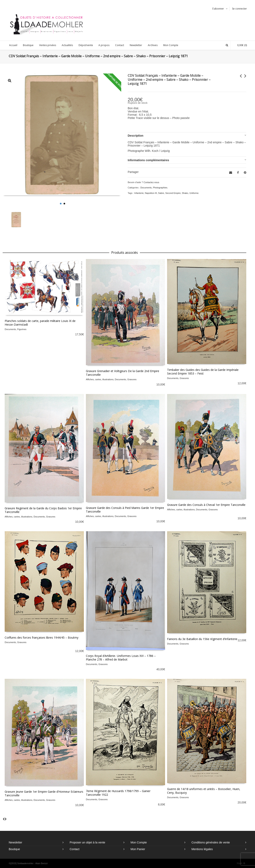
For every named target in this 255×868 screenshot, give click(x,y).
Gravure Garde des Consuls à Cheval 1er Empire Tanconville (206, 505)
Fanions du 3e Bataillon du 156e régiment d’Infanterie (202, 639)
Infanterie (139, 193)
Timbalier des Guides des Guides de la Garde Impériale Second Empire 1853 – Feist (203, 372)
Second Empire (173, 193)
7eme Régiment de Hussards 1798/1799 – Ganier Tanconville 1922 (118, 793)
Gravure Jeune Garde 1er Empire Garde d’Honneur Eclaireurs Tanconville (44, 793)
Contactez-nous (151, 182)
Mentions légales (202, 849)
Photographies (160, 188)
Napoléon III (151, 193)
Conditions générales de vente (211, 842)
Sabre (161, 193)
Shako (185, 193)
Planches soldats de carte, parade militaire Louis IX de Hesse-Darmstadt (40, 323)
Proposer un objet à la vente (87, 842)
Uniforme (194, 193)
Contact (75, 849)
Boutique (14, 849)
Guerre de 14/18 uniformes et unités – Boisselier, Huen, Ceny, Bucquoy (204, 791)
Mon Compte (139, 842)
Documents (146, 188)
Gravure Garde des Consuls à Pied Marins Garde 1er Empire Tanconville (125, 510)
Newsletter (15, 842)
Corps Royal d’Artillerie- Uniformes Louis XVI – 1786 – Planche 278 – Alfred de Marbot (121, 658)
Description (136, 136)
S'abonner (218, 9)
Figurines (22, 329)
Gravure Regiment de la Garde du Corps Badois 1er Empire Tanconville (43, 510)
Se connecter (239, 9)
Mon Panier (138, 849)
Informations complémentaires (148, 160)
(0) (240, 45)
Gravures (132, 379)
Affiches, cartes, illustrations (100, 379)
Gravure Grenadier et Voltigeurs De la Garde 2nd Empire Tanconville (123, 373)
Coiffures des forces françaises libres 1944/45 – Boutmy (42, 638)
